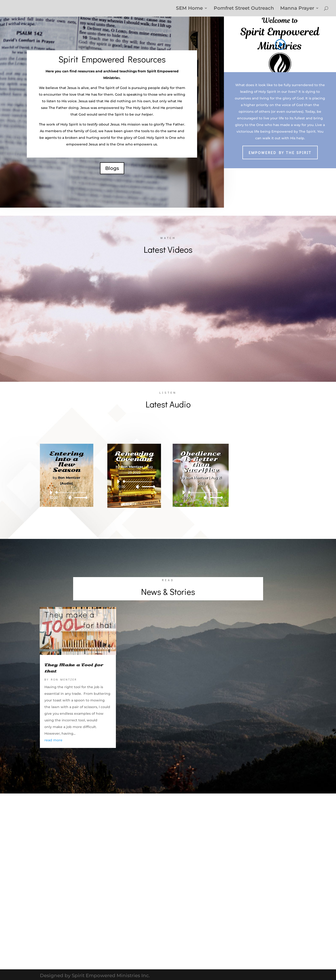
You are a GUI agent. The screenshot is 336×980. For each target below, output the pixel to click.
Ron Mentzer (64, 679)
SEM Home (189, 9)
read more (53, 740)
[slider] (72, 493)
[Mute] (70, 498)
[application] (67, 495)
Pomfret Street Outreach (244, 9)
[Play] (51, 492)
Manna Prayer (297, 9)
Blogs (112, 168)
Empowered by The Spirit (280, 152)
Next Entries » (282, 758)
